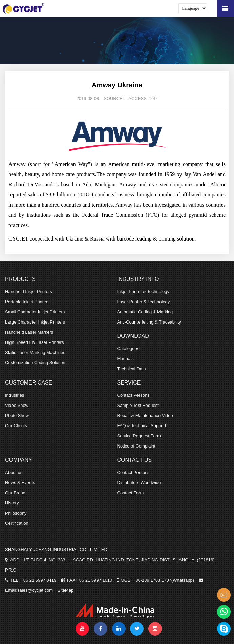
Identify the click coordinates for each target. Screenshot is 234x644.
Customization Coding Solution (35, 363)
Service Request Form (139, 436)
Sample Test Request (138, 405)
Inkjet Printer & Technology (143, 292)
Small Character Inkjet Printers (35, 312)
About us (14, 472)
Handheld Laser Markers (29, 332)
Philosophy (16, 513)
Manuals (125, 359)
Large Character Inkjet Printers (35, 322)
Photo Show (17, 416)
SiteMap (66, 590)
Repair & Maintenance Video (145, 416)
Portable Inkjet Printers (27, 302)
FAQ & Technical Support (142, 426)
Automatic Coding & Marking (145, 312)
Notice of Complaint (136, 446)
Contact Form (131, 493)
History (12, 503)
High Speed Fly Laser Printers (34, 342)
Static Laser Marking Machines (35, 352)
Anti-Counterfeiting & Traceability (149, 322)
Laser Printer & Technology (144, 302)
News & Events (20, 483)
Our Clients (16, 426)
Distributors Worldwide (139, 483)
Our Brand (15, 493)
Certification (17, 523)
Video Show (17, 405)
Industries (15, 395)
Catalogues (128, 348)
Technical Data (132, 369)
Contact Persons (133, 395)
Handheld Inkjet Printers (29, 292)
